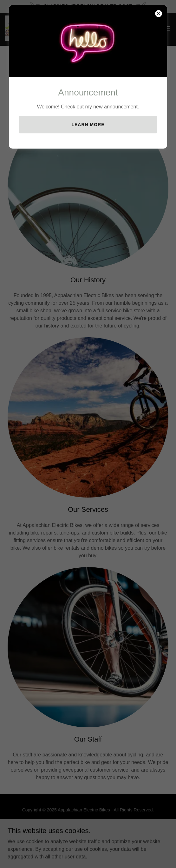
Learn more (88, 125)
